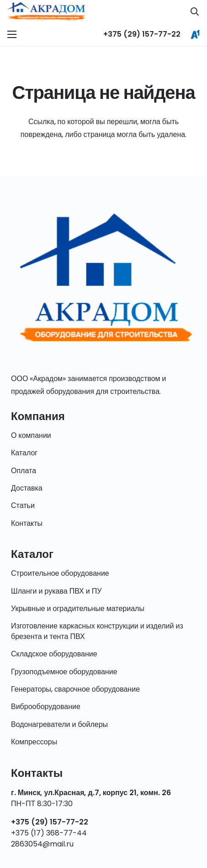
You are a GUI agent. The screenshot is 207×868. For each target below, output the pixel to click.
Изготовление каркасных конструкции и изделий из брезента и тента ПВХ (97, 631)
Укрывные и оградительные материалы (78, 609)
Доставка (27, 488)
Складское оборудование (54, 654)
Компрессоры (34, 742)
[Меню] (12, 34)
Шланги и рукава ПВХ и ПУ (56, 591)
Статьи (23, 505)
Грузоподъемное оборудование (64, 672)
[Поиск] (195, 11)
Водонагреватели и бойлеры (59, 724)
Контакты (27, 523)
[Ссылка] (46, 11)
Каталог (24, 453)
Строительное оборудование (60, 573)
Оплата (24, 471)
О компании (31, 435)
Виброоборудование (46, 707)
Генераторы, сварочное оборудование (75, 689)
